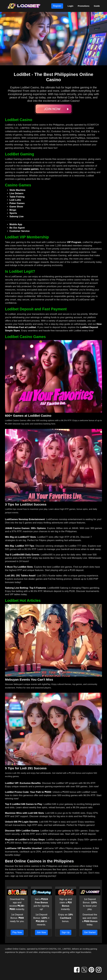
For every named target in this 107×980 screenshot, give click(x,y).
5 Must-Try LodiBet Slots (19, 567)
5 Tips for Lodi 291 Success (26, 768)
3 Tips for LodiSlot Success (26, 504)
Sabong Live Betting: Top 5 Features (25, 588)
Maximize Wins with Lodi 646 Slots (24, 813)
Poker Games (17, 203)
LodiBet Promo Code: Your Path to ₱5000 (28, 792)
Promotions (84, 6)
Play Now (17, 932)
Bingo (13, 210)
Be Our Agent (17, 228)
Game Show (16, 207)
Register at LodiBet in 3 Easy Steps (25, 840)
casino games (31, 169)
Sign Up (66, 932)
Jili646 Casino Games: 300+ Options (25, 528)
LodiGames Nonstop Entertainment (25, 519)
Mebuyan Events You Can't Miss (29, 680)
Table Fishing (17, 197)
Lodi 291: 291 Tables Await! (20, 576)
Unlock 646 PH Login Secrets (21, 822)
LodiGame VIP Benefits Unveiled (23, 848)
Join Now (41, 932)
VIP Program (74, 242)
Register (57, 6)
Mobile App (16, 224)
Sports (13, 213)
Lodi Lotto (15, 200)
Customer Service (20, 231)
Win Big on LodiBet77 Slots (20, 537)
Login (70, 6)
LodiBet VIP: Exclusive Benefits (23, 783)
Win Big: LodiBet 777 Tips (20, 546)
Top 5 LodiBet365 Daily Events (22, 555)
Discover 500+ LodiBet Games (22, 831)
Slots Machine (17, 190)
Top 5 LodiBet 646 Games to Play (24, 804)
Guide (97, 6)
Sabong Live (17, 216)
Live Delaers (16, 193)
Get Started (90, 932)
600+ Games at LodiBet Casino (28, 416)
